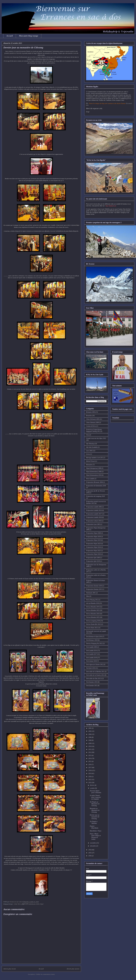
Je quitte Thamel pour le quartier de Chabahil (95, 797)
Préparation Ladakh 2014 (94, 510)
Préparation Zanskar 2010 (94, 586)
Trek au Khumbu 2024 (93, 614)
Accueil (10, 36)
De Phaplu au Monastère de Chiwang (95, 804)
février (92, 785)
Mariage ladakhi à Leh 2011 (95, 458)
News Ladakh (90, 479)
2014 (90, 758)
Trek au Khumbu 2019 (93, 607)
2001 (90, 728)
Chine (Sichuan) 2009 (93, 419)
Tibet (88, 596)
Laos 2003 (89, 451)
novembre (93, 843)
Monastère (89, 465)
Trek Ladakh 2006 (91, 647)
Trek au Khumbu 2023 (93, 610)
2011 (90, 749)
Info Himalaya (90, 444)
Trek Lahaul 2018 (91, 661)
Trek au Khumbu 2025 (93, 617)
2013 (90, 755)
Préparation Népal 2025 (93, 551)
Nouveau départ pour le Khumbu (95, 792)
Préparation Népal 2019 (93, 540)
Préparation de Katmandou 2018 (96, 486)
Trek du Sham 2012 (92, 628)
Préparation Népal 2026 (93, 554)
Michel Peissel (90, 461)
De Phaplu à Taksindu (94, 822)
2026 (90, 856)
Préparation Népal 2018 (93, 537)
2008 (90, 740)
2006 (90, 737)
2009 (90, 743)
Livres (88, 454)
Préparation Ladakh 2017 (94, 514)
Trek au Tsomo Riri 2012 (93, 624)
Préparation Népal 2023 (93, 544)
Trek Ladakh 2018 (91, 658)
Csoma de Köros (91, 426)
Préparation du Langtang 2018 (95, 496)
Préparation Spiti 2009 (93, 558)
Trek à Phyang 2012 (92, 600)
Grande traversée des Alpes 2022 (96, 438)
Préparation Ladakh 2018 (94, 517)
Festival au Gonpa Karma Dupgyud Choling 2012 (94, 431)
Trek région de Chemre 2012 (95, 665)
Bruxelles (89, 416)
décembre (93, 846)
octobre (93, 788)
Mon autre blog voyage (29, 36)
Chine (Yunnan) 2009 (92, 423)
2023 (90, 783)
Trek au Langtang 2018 (93, 621)
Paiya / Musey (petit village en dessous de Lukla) (95, 836)
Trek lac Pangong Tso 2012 (94, 644)
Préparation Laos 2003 (93, 524)
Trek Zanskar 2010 (92, 682)
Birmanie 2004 (91, 412)
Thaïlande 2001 (91, 593)
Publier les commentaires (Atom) (45, 974)
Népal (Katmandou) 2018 (94, 475)
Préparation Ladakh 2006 (94, 507)
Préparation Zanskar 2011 (94, 589)
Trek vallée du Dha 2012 (93, 679)
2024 (90, 850)
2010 (90, 746)
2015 (90, 761)
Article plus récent (10, 969)
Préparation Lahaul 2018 (94, 521)
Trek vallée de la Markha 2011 (95, 672)
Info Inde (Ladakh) (92, 447)
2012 (90, 752)
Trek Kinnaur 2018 (92, 640)
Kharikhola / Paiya (96, 831)
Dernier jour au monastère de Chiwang (95, 817)
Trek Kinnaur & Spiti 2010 (94, 637)
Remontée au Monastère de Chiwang (95, 810)
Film (87, 435)
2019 (90, 773)
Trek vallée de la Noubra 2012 (95, 675)
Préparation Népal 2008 (93, 533)
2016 (90, 765)
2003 (90, 731)
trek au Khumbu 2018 (93, 603)
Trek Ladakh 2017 (91, 654)
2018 (90, 771)
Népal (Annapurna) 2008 (94, 468)
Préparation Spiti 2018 (93, 561)
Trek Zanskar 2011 (92, 686)
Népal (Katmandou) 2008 (94, 472)
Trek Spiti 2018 (91, 668)
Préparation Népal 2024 (93, 547)
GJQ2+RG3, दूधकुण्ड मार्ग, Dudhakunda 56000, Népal (29, 904)
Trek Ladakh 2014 (91, 651)
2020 (90, 777)
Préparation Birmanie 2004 (94, 482)
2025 (90, 853)
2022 (90, 780)
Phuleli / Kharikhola (94, 827)
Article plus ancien (73, 969)
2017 (90, 768)
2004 (90, 734)
